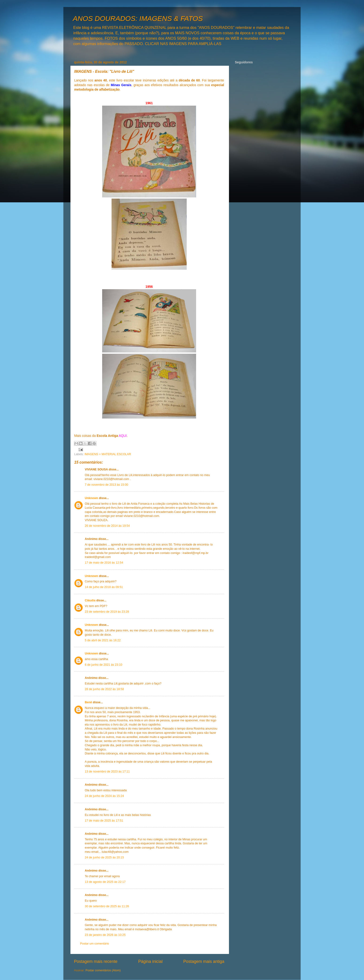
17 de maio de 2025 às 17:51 (104, 821)
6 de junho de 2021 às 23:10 (104, 665)
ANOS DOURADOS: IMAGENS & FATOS (138, 18)
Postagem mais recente (96, 961)
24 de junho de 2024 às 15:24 (104, 796)
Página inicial (150, 961)
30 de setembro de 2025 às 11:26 (107, 906)
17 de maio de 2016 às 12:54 (104, 563)
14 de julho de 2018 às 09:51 (104, 587)
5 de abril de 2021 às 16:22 (103, 640)
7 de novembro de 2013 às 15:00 (106, 485)
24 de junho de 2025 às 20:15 (104, 857)
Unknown (91, 498)
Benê (89, 702)
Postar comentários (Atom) (103, 970)
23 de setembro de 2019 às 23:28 (107, 612)
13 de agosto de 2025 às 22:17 (105, 882)
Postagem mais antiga (204, 961)
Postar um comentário (95, 944)
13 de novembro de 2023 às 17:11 (107, 772)
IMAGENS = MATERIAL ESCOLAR (108, 454)
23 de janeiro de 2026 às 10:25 (105, 935)
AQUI (123, 436)
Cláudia (90, 600)
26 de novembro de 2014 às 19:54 (107, 526)
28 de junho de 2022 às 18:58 (104, 689)
